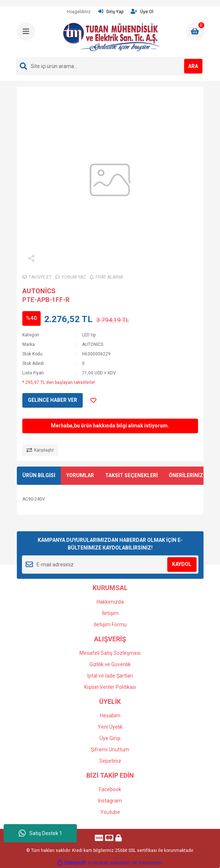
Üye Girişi (110, 738)
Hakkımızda (110, 602)
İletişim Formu (110, 624)
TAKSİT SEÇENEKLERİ (131, 475)
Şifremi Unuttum (110, 750)
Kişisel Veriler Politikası (110, 687)
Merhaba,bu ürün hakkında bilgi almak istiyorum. (110, 426)
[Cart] (195, 31)
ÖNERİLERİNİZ (186, 475)
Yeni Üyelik (110, 727)
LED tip (89, 335)
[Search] (110, 66)
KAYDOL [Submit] (182, 564)
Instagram (110, 801)
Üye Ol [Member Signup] (142, 12)
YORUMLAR (80, 475)
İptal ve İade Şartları (110, 676)
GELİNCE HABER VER (53, 400)
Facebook (110, 789)
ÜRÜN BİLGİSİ (39, 475)
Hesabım (110, 716)
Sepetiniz (110, 761)
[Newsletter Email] (110, 565)
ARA (193, 66)
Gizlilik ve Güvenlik (110, 664)
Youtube (110, 812)
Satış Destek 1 (40, 833)
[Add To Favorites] (93, 400)
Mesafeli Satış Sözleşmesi (110, 653)
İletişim (110, 613)
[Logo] (111, 37)
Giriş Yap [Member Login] (111, 12)
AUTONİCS (39, 291)
